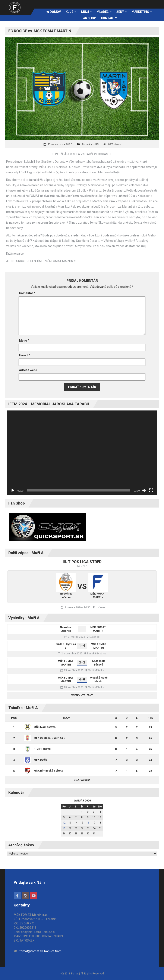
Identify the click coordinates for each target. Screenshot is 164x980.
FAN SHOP (89, 18)
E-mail (25, 355)
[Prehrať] (13, 490)
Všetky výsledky (82, 695)
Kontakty (109, 18)
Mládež (104, 12)
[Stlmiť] (144, 490)
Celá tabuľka (82, 780)
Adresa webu (28, 370)
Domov (54, 12)
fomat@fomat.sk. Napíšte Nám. (41, 951)
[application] (82, 453)
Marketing (142, 12)
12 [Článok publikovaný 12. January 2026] (64, 823)
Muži (86, 12)
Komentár (27, 293)
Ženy (122, 12)
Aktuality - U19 (90, 144)
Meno (24, 341)
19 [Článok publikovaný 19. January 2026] (64, 828)
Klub (71, 12)
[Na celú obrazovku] (151, 490)
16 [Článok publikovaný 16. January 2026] (88, 823)
